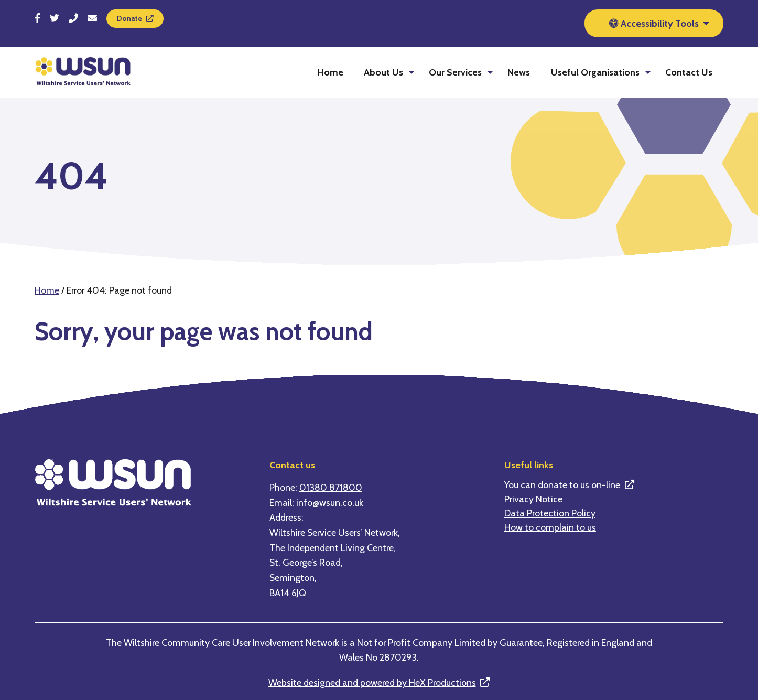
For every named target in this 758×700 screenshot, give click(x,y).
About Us (383, 72)
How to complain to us (550, 527)
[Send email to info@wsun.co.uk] (92, 18)
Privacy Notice (533, 499)
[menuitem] (330, 72)
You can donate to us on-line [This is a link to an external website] (562, 485)
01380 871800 (331, 487)
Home (330, 72)
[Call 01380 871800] (73, 18)
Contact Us (689, 72)
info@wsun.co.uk (330, 503)
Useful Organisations (595, 72)
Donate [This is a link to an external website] (129, 18)
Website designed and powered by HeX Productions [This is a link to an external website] (372, 682)
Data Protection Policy (550, 513)
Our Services (455, 72)
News (519, 72)
